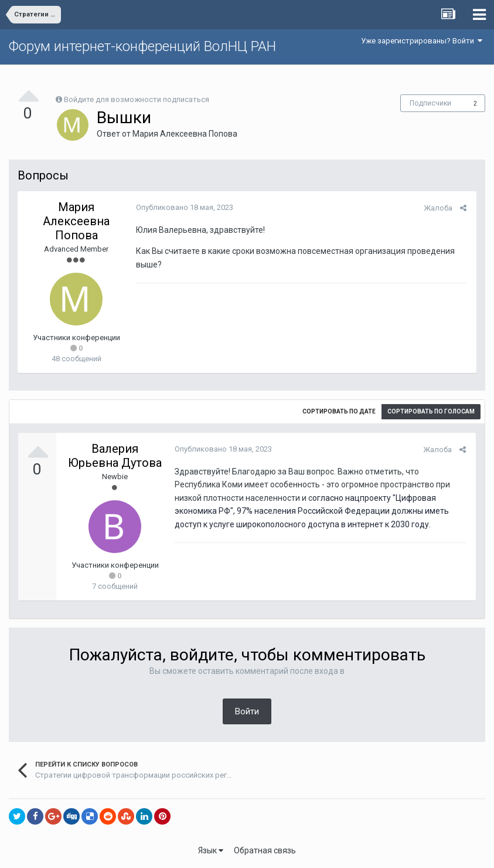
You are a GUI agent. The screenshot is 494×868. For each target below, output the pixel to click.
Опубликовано (183, 207)
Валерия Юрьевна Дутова (115, 456)
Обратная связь (265, 850)
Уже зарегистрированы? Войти (422, 41)
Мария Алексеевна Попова (185, 134)
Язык (211, 850)
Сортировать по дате (339, 411)
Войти (247, 711)
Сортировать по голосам (431, 411)
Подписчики (430, 103)
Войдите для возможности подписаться (137, 99)
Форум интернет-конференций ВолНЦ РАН (142, 46)
